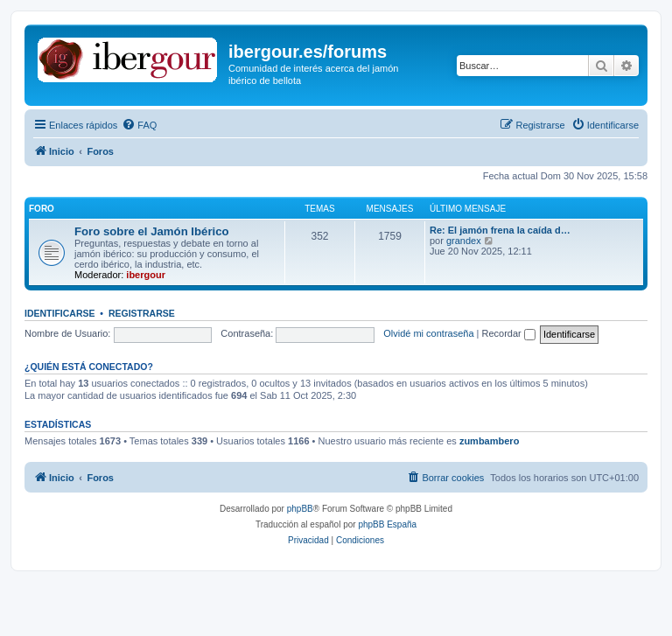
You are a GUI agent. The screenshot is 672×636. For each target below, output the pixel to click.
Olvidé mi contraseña (428, 333)
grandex (464, 241)
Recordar (509, 333)
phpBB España (387, 524)
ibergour (146, 275)
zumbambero (489, 441)
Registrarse (142, 313)
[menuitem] (139, 125)
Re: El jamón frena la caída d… (500, 230)
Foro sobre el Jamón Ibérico (152, 231)
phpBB (300, 509)
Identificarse (60, 313)
